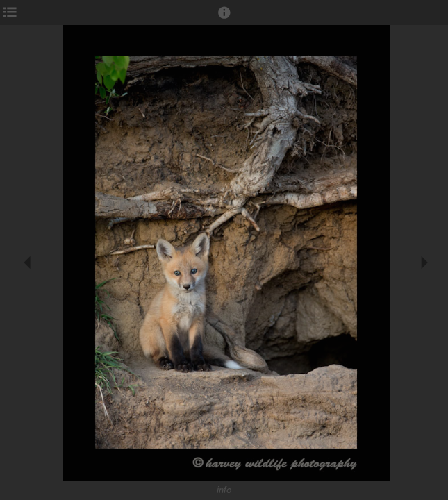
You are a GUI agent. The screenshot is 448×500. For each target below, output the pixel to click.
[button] (224, 19)
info (224, 490)
